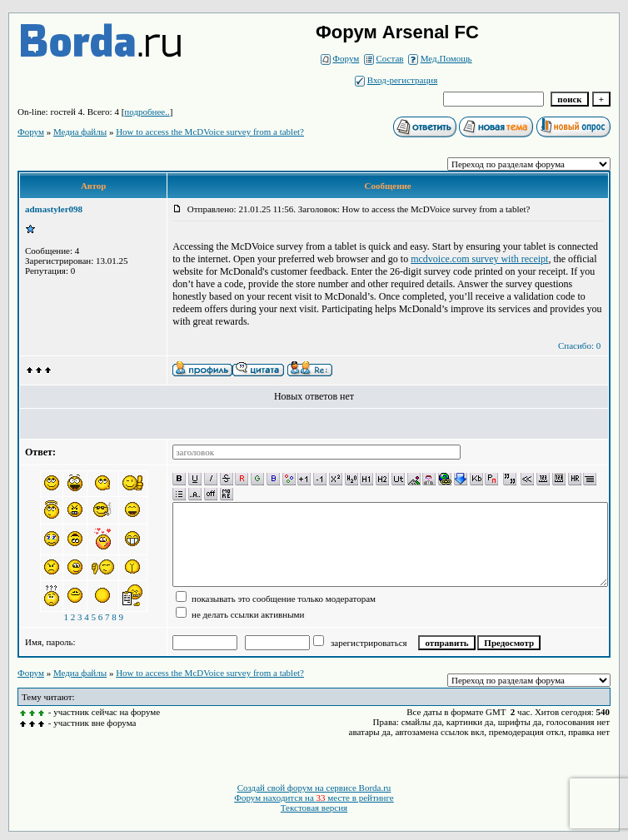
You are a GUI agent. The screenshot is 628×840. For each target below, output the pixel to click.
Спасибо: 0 (579, 345)
